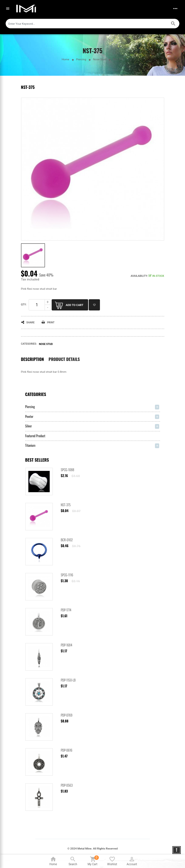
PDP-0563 (67, 785)
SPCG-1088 (68, 470)
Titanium (30, 445)
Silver (29, 426)
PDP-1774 (66, 610)
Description (33, 359)
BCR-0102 (67, 540)
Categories (36, 394)
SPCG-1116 (67, 575)
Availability (139, 276)
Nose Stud (46, 344)
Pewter (29, 416)
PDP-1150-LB (68, 680)
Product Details (64, 359)
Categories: (29, 344)
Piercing (30, 407)
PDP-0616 (67, 750)
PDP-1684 (67, 645)
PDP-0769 (67, 715)
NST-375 (66, 505)
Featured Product (35, 436)
